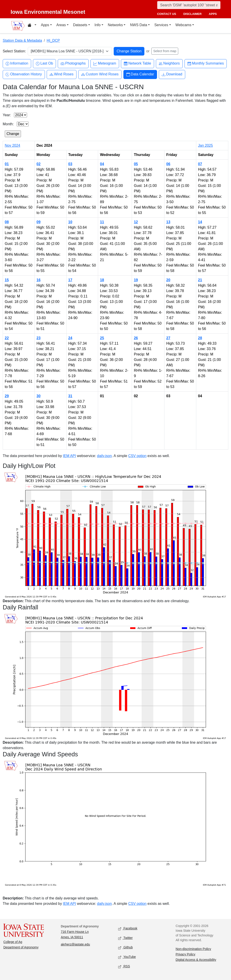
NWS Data (139, 25)
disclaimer (193, 14)
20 (168, 280)
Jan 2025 (206, 145)
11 (102, 222)
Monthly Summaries (206, 64)
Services (161, 25)
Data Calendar (140, 74)
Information (17, 64)
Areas (61, 25)
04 (102, 164)
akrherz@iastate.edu (75, 944)
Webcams (184, 25)
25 (102, 338)
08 (7, 222)
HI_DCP (53, 41)
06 (168, 164)
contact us (166, 14)
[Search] (189, 5)
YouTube (127, 957)
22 (7, 338)
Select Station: (14, 51)
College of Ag (13, 942)
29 (7, 396)
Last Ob (44, 64)
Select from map (165, 51)
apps (213, 14)
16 (39, 280)
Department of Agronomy (21, 947)
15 (7, 280)
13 (168, 222)
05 (136, 164)
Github (125, 948)
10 (70, 222)
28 (200, 338)
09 (39, 222)
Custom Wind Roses (100, 74)
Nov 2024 (13, 145)
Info (98, 25)
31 (70, 396)
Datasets (80, 25)
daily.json (104, 456)
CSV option (137, 456)
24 (70, 338)
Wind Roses (62, 74)
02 (39, 164)
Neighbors (169, 64)
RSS (124, 967)
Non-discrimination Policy (193, 949)
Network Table (137, 64)
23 (39, 338)
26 (136, 338)
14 (200, 222)
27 (168, 338)
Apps (45, 25)
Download (172, 74)
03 (70, 164)
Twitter (125, 938)
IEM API (69, 456)
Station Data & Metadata (22, 41)
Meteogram (105, 64)
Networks (115, 25)
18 (102, 280)
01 (7, 164)
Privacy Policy (186, 954)
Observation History (24, 74)
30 (39, 396)
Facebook (128, 929)
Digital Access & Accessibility (196, 960)
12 (136, 222)
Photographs (73, 64)
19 (136, 280)
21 (200, 280)
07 (200, 164)
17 (70, 280)
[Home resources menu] (32, 26)
